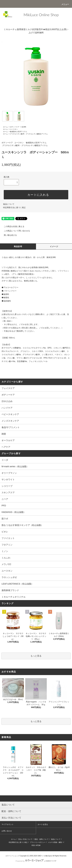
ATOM (38, 845)
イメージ (54, 246)
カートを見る (43, 824)
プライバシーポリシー (38, 842)
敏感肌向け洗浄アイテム (19, 132)
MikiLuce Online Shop (41, 15)
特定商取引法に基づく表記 (14, 208)
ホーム (5, 127)
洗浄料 (24, 127)
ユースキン (14, 129)
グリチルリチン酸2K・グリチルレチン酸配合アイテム (29, 134)
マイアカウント (8, 824)
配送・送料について (42, 839)
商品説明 (18, 246)
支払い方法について (25, 839)
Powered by (36, 861)
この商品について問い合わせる (15, 231)
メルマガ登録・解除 (55, 842)
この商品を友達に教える (12, 226)
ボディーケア (15, 127)
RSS (33, 845)
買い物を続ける (8, 235)
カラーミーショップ (12, 856)
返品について (9, 204)
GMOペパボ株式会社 (45, 856)
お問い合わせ (7, 831)
